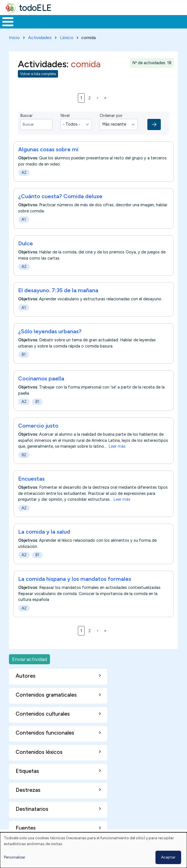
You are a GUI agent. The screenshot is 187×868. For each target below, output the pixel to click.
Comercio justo (38, 426)
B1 (24, 355)
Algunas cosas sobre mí (48, 149)
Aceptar (168, 857)
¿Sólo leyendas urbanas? (50, 331)
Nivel (65, 116)
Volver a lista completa (38, 74)
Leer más (117, 446)
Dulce (26, 243)
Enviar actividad (29, 659)
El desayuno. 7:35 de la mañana (58, 290)
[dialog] (93, 850)
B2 (24, 455)
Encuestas (31, 479)
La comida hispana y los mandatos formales (75, 579)
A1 (24, 219)
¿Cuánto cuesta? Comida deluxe (60, 196)
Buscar (26, 116)
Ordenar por (111, 116)
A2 (24, 172)
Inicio (14, 38)
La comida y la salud (44, 532)
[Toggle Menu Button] (8, 22)
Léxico (67, 38)
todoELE (35, 8)
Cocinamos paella (41, 378)
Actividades (40, 38)
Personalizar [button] (15, 857)
